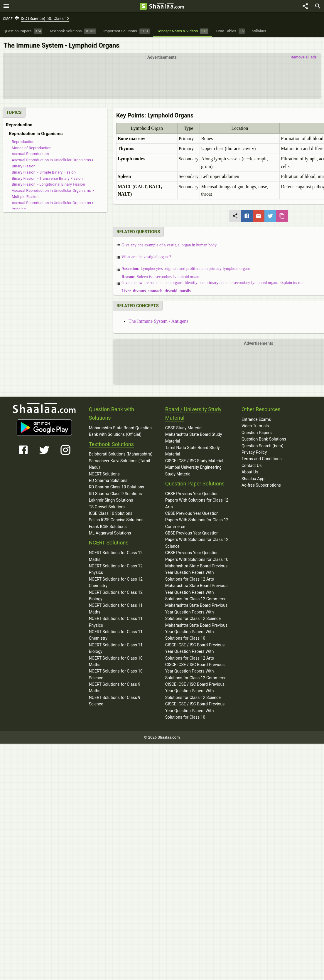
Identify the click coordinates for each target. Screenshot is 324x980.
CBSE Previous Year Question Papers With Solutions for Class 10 (197, 555)
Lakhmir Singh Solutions (111, 500)
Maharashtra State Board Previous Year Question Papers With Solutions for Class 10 (196, 631)
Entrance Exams (256, 419)
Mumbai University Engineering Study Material (193, 470)
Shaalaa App (253, 478)
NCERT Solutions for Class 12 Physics (116, 569)
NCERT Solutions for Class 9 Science (115, 700)
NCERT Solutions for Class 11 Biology (116, 647)
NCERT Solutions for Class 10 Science (116, 674)
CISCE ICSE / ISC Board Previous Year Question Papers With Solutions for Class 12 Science (195, 690)
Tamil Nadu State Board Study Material (193, 450)
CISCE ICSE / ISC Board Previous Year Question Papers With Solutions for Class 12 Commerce (196, 671)
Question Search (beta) (263, 445)
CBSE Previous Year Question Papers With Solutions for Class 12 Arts (197, 499)
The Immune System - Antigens (158, 321)
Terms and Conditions (262, 458)
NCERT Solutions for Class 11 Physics (116, 621)
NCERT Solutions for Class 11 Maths (116, 608)
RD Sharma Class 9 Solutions (115, 493)
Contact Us (252, 465)
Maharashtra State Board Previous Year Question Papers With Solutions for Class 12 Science (196, 611)
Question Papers (257, 432)
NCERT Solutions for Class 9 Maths (115, 687)
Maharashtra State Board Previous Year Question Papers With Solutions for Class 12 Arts (196, 572)
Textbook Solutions (111, 443)
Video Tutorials (255, 425)
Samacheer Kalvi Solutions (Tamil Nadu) (119, 463)
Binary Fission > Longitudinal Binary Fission (48, 184)
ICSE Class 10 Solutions (111, 513)
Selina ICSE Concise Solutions (116, 519)
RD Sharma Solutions (108, 480)
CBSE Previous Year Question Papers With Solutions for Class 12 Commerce (197, 519)
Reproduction (23, 141)
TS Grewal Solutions (107, 506)
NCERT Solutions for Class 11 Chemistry (116, 634)
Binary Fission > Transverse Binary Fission (47, 178)
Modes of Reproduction (32, 147)
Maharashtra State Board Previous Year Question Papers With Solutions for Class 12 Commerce (196, 592)
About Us (250, 471)
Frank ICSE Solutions (108, 526)
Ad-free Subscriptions (261, 485)
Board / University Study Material (193, 413)
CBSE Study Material (184, 427)
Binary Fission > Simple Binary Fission (44, 172)
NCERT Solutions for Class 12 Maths (116, 555)
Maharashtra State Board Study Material (194, 437)
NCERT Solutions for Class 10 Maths (116, 660)
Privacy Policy (254, 452)
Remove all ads (304, 57)
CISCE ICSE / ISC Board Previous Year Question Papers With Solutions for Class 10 (195, 710)
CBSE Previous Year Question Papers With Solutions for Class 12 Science (197, 539)
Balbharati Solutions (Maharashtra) (121, 453)
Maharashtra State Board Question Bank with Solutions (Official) (120, 431)
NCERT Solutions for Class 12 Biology (116, 595)
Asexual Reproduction (30, 153)
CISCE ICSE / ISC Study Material (194, 460)
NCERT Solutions (104, 473)
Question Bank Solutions (264, 438)
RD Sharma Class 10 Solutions (117, 486)
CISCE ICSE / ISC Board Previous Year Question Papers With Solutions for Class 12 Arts (195, 651)
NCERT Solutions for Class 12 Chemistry (116, 582)
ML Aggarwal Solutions (110, 532)
